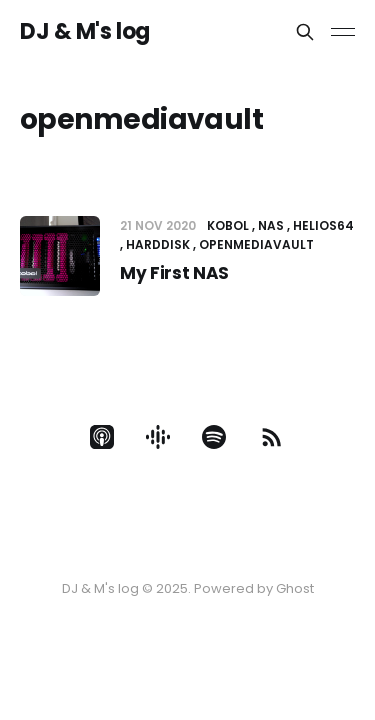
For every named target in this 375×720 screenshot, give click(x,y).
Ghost (295, 588)
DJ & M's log (85, 32)
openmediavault (256, 244)
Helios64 (323, 225)
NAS (271, 225)
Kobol (228, 225)
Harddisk (158, 244)
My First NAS (174, 273)
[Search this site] (305, 32)
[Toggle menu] (343, 32)
